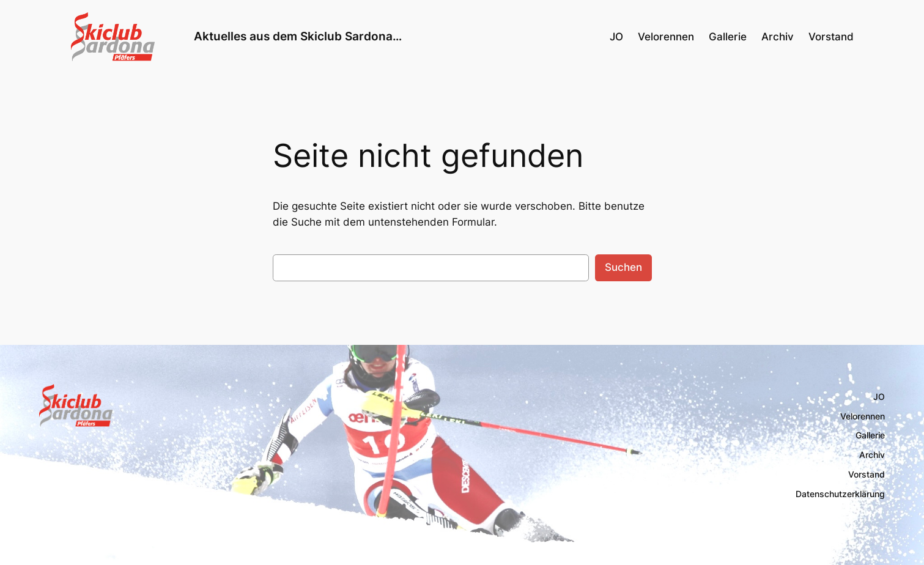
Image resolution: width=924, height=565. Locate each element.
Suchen (623, 267)
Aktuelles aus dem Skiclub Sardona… (298, 36)
